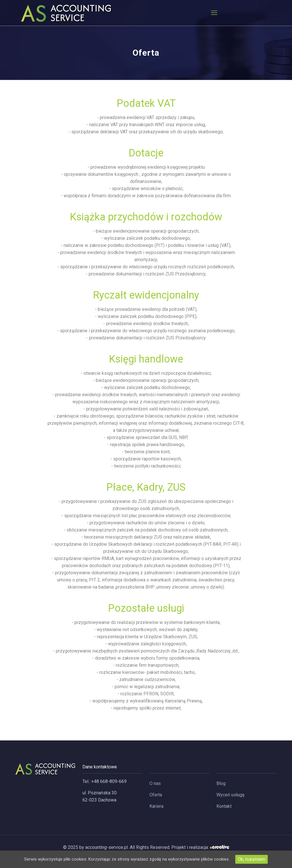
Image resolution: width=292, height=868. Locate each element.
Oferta (156, 795)
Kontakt (224, 806)
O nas (155, 783)
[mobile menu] (214, 13)
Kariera (156, 806)
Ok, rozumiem (260, 859)
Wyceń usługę (230, 795)
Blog (221, 783)
